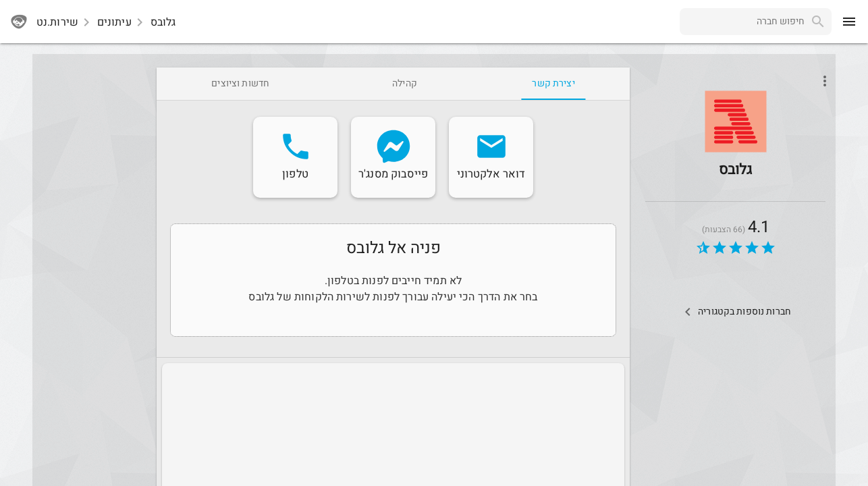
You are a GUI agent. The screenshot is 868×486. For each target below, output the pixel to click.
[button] (736, 122)
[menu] (849, 22)
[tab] (553, 84)
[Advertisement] (92, 270)
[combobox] (742, 22)
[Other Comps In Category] (735, 312)
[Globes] (736, 141)
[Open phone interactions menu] (825, 81)
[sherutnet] (19, 22)
